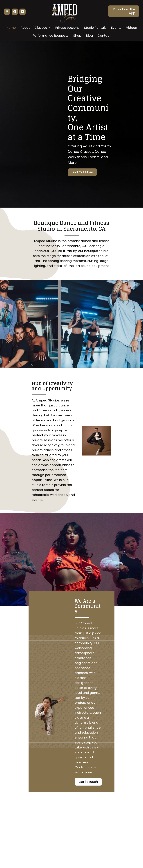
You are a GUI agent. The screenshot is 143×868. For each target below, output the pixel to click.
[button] (7, 12)
